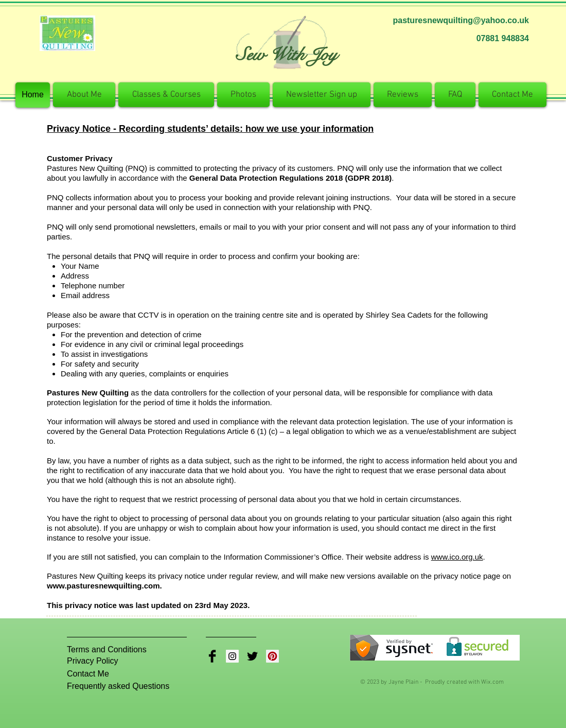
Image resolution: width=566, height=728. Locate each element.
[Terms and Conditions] (107, 650)
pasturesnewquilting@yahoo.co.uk (461, 20)
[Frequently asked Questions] (121, 686)
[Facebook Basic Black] (212, 656)
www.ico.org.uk (457, 557)
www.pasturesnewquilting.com (103, 586)
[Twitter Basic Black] (252, 656)
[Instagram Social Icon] (232, 656)
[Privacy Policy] (99, 661)
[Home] (33, 95)
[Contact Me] (93, 674)
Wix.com (492, 682)
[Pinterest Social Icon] (272, 656)
